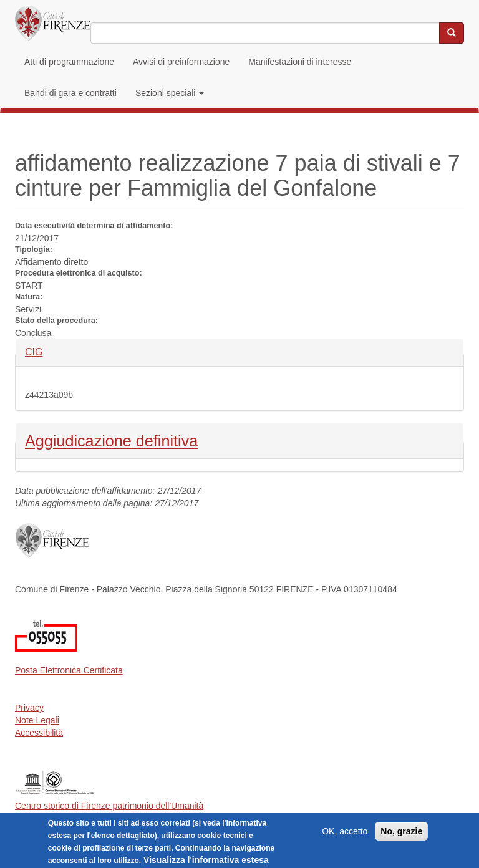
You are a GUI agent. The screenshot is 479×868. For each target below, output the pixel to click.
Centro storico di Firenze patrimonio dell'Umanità (109, 806)
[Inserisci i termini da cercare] (265, 33)
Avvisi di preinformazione (181, 62)
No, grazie (401, 835)
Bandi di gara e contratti (70, 93)
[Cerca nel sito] (452, 33)
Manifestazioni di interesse (300, 62)
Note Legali (37, 720)
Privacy (29, 708)
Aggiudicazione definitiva (111, 440)
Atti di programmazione (69, 62)
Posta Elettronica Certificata (69, 670)
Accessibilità (39, 733)
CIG (46, 351)
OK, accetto (345, 835)
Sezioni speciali (170, 93)
